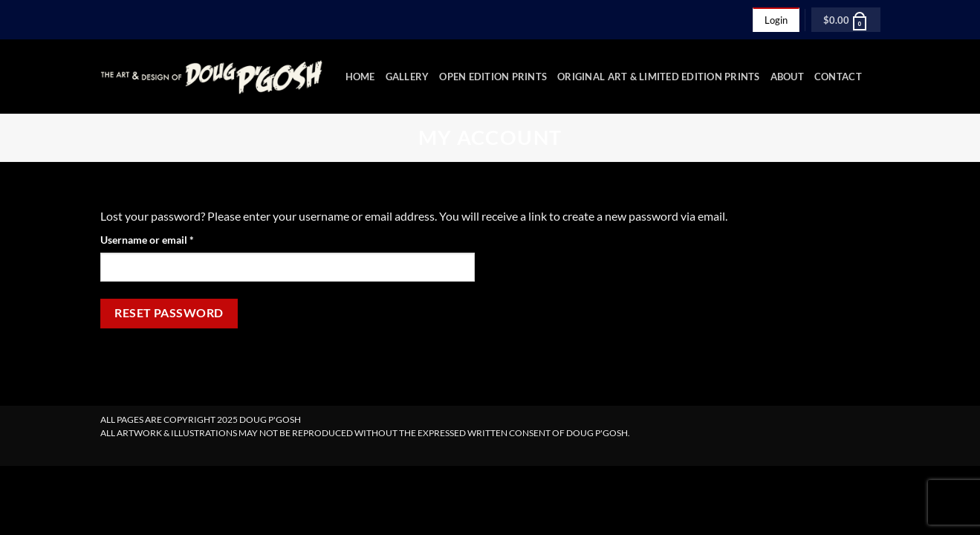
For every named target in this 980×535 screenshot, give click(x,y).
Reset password (169, 313)
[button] (846, 19)
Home (360, 77)
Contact (838, 77)
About (787, 77)
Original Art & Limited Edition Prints (658, 77)
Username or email (168, 239)
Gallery (408, 77)
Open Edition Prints (493, 77)
